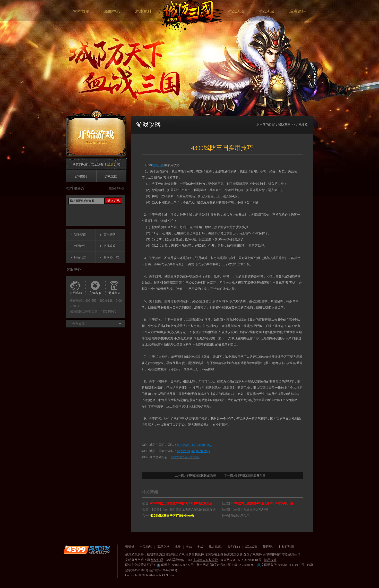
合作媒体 (79, 324)
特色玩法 (80, 257)
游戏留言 (115, 293)
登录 (110, 164)
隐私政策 (270, 560)
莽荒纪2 (268, 547)
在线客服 (76, 293)
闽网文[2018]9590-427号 (175, 565)
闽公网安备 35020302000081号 (241, 560)
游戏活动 (236, 11)
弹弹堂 (130, 547)
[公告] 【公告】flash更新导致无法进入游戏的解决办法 (179, 509)
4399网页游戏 (87, 550)
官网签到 (81, 176)
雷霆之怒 (163, 547)
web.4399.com (165, 575)
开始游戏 (96, 133)
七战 (200, 547)
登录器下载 (111, 257)
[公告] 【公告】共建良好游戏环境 (245, 509)
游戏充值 (267, 11)
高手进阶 (110, 235)
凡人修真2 (216, 547)
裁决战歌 (251, 547)
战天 (178, 547)
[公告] (177, 503)
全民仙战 (146, 547)
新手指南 (80, 235)
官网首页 (81, 11)
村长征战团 (286, 547)
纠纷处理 (157, 560)
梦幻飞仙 (234, 547)
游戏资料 (143, 11)
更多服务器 (117, 188)
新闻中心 (112, 11)
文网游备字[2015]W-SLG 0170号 (281, 565)
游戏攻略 (110, 246)
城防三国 (191, 16)
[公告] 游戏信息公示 (236, 516)
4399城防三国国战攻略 (201, 475)
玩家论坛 (298, 11)
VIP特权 (79, 246)
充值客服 (95, 293)
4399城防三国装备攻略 (250, 475)
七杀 (189, 547)
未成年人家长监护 (205, 560)
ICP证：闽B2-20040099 (239, 565)
